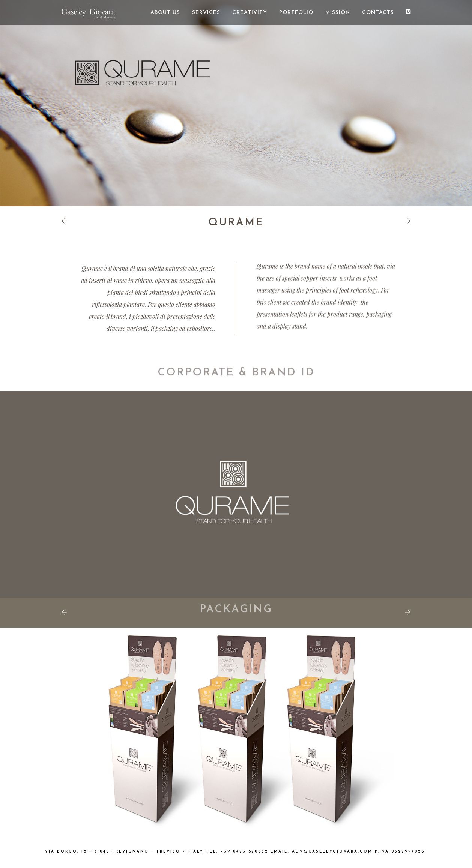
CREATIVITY (250, 13)
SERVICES (206, 13)
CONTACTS (378, 13)
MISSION (338, 13)
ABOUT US (165, 13)
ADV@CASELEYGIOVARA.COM (332, 852)
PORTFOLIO (296, 13)
